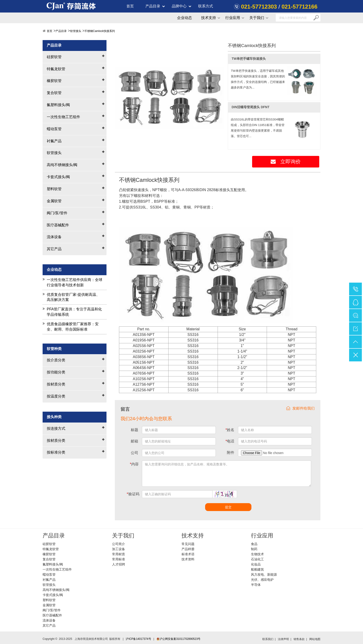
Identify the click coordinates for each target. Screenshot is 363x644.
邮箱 (135, 441)
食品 (254, 544)
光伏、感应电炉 (262, 580)
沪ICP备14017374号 (138, 639)
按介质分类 (56, 360)
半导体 (256, 585)
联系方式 (206, 6)
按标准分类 (56, 452)
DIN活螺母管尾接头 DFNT (250, 107)
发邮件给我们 (300, 408)
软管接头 (76, 31)
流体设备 (54, 237)
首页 (130, 6)
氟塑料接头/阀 (58, 105)
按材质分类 (56, 384)
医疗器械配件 (58, 225)
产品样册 (188, 549)
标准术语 (188, 554)
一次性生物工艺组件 (63, 117)
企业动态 (185, 18)
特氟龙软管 (56, 69)
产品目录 (153, 6)
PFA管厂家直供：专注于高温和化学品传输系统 (74, 312)
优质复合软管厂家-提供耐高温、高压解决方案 (73, 297)
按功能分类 (56, 372)
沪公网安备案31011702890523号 (178, 639)
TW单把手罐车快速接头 (249, 59)
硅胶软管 (54, 57)
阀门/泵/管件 (57, 213)
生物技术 (257, 554)
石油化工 (257, 559)
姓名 (230, 430)
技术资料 (188, 559)
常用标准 (119, 559)
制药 (254, 549)
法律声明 (283, 639)
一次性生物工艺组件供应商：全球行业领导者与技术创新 (75, 282)
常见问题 (188, 544)
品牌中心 (179, 6)
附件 (231, 453)
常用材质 (119, 554)
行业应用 (233, 18)
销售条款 (299, 639)
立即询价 (286, 162)
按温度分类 (56, 396)
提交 (228, 507)
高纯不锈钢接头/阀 (62, 165)
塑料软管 (54, 189)
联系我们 (268, 639)
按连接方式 (56, 428)
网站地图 (315, 639)
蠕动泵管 (54, 129)
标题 (135, 430)
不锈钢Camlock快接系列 (100, 31)
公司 (135, 453)
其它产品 (54, 249)
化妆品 (256, 564)
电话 (230, 441)
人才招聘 (119, 564)
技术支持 (209, 18)
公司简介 (119, 544)
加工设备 (119, 549)
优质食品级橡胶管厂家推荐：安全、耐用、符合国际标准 (73, 327)
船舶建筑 (257, 569)
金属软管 (54, 201)
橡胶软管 (54, 81)
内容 (134, 464)
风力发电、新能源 (264, 575)
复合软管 (54, 93)
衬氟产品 (54, 141)
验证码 (133, 494)
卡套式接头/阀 (58, 177)
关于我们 (257, 18)
